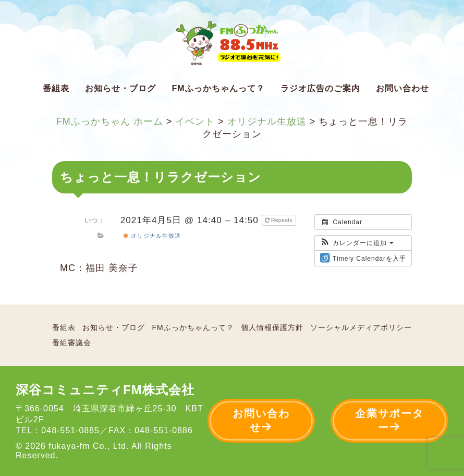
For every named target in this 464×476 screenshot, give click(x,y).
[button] (357, 243)
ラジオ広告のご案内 (320, 88)
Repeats (279, 220)
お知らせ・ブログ (120, 88)
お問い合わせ (402, 88)
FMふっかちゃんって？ (218, 88)
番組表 (56, 88)
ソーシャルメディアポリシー (361, 327)
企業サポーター (389, 420)
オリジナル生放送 (152, 236)
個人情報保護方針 (272, 327)
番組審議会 (72, 343)
